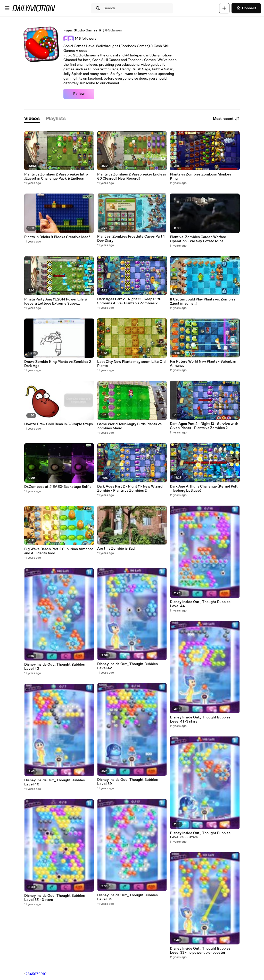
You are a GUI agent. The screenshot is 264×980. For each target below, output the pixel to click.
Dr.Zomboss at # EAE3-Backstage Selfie (58, 487)
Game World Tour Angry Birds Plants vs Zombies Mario (129, 426)
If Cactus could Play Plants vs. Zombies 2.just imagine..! (203, 301)
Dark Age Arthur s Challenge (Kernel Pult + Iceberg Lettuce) (204, 489)
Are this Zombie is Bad (116, 549)
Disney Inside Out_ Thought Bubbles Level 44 (200, 604)
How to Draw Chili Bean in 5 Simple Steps (59, 424)
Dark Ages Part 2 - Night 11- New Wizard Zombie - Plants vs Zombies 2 (130, 489)
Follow (79, 94)
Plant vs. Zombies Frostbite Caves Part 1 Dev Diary (131, 239)
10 (45, 974)
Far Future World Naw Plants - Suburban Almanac (203, 364)
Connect (246, 8)
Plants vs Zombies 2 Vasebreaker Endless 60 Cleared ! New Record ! (132, 177)
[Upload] (224, 8)
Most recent (226, 119)
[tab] (32, 119)
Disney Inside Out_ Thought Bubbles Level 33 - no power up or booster (200, 951)
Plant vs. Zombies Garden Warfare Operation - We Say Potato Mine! (198, 239)
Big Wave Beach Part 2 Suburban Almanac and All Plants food (59, 551)
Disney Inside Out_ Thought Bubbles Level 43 (55, 667)
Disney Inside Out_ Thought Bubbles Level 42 (127, 666)
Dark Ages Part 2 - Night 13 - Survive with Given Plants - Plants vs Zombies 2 (204, 426)
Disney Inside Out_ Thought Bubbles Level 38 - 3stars (200, 835)
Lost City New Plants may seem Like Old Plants (131, 364)
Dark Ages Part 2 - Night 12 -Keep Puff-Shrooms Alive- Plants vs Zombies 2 (129, 301)
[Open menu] (7, 8)
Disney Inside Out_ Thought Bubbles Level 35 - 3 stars (55, 898)
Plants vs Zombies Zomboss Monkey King (201, 177)
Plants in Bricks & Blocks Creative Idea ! (57, 237)
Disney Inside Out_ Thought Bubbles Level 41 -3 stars (200, 719)
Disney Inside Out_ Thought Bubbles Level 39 (127, 782)
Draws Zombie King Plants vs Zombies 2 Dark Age (58, 364)
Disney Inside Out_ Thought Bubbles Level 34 (127, 897)
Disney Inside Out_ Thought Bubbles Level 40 (55, 782)
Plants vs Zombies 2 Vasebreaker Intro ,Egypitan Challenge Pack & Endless (56, 177)
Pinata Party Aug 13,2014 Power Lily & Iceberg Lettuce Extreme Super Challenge (56, 301)
